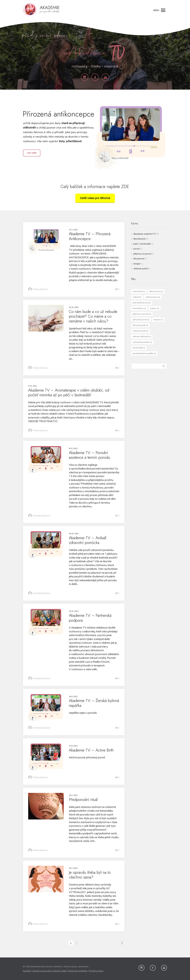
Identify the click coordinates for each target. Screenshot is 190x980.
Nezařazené (139, 239)
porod (136, 249)
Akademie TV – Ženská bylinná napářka (94, 703)
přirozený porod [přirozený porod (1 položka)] (141, 320)
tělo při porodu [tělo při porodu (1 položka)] (140, 325)
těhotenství (139, 259)
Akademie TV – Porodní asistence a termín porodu (90, 455)
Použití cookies (96, 971)
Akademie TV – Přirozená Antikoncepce (90, 236)
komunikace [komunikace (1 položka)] (139, 308)
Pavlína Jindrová (38, 289)
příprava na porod (142, 254)
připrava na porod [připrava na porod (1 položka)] (142, 314)
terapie (137, 264)
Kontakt (27, 971)
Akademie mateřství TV (145, 234)
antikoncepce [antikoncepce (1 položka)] (153, 297)
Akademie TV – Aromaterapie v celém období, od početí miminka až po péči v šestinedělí (69, 393)
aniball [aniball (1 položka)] (137, 297)
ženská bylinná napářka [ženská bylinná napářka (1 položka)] (144, 353)
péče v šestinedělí (142, 244)
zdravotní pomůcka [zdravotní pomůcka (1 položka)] (142, 342)
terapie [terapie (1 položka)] (158, 320)
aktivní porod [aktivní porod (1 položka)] (156, 291)
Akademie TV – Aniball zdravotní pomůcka (88, 540)
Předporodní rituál (83, 800)
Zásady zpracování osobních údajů (49, 971)
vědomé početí (141, 269)
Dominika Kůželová (39, 516)
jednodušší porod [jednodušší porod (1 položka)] (142, 303)
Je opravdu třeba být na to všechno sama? (90, 875)
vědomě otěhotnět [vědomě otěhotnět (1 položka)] (142, 336)
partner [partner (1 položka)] (155, 308)
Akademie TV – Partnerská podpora (90, 618)
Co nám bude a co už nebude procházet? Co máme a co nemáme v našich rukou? (93, 316)
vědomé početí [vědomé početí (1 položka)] (141, 331)
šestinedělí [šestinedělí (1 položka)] (139, 348)
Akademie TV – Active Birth (91, 750)
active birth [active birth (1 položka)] (139, 291)
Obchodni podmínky (78, 971)
